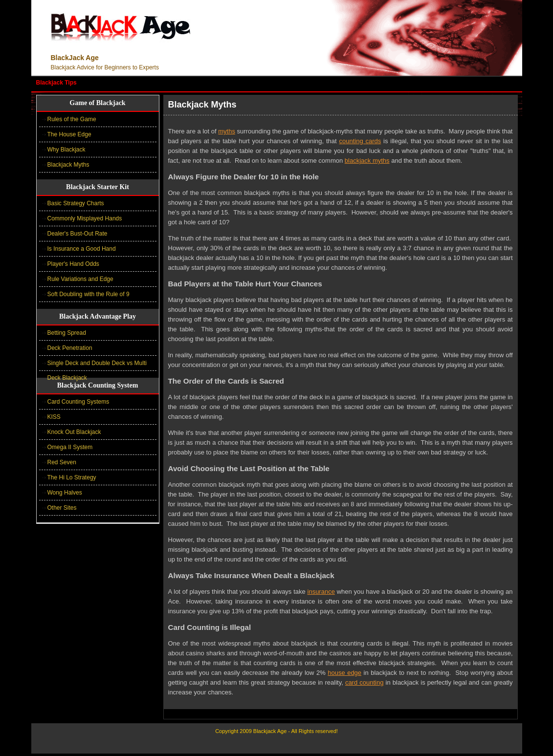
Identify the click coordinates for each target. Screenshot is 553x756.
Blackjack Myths (68, 165)
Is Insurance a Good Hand (82, 249)
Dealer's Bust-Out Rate (77, 234)
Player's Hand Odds (73, 264)
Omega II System (70, 447)
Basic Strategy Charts (76, 203)
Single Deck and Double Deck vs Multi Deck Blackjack (97, 365)
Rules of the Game (72, 119)
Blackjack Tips (56, 83)
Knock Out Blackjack (74, 432)
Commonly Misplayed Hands (85, 218)
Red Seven (62, 462)
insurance (321, 592)
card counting (365, 682)
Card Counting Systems (78, 402)
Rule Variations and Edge (80, 279)
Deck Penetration (70, 348)
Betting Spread (67, 333)
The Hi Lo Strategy (72, 477)
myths (227, 131)
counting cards (360, 141)
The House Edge (69, 134)
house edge (344, 673)
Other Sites (62, 508)
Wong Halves (65, 493)
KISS (54, 417)
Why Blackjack (66, 150)
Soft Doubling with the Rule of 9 (88, 294)
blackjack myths (367, 161)
